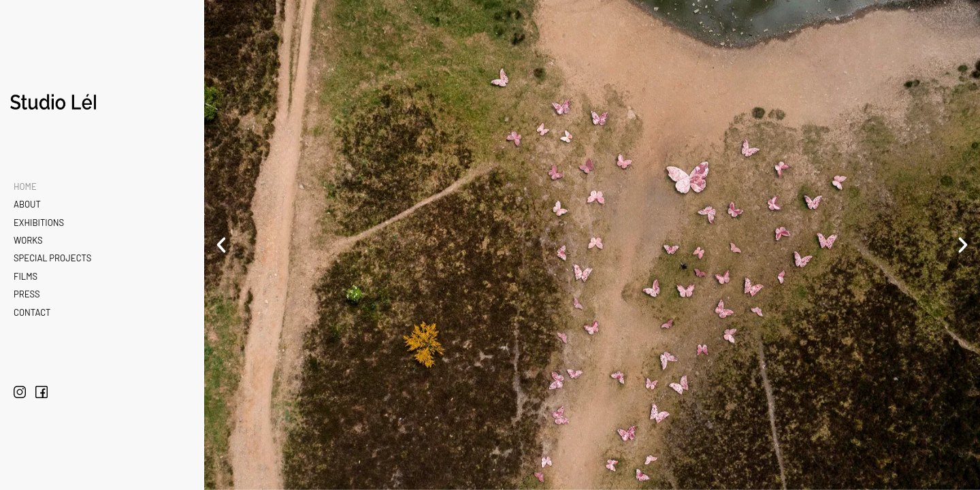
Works (28, 240)
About (27, 204)
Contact (32, 312)
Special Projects (52, 258)
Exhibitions (39, 223)
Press (27, 294)
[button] (221, 245)
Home (25, 186)
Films (26, 276)
